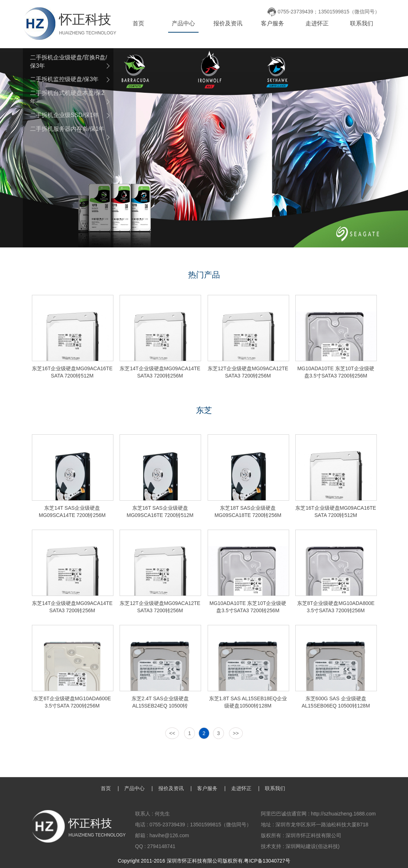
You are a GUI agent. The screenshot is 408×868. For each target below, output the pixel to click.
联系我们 (362, 23)
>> (236, 733)
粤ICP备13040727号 (267, 861)
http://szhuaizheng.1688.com (343, 814)
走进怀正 (317, 23)
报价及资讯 (228, 23)
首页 (138, 23)
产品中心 (183, 23)
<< (172, 733)
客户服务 (272, 23)
